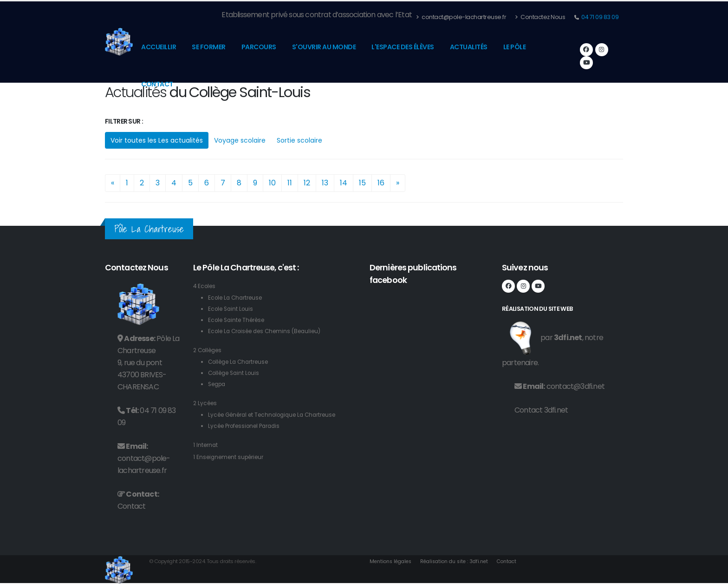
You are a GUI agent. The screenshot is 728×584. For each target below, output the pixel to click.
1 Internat (206, 445)
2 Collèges (209, 350)
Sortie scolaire (299, 140)
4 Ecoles (205, 286)
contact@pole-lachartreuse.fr (461, 17)
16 (381, 183)
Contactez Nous (540, 17)
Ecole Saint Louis (232, 309)
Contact (157, 84)
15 (362, 183)
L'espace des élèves (403, 47)
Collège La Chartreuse (242, 362)
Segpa (218, 384)
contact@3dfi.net (575, 386)
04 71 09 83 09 (600, 17)
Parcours (259, 47)
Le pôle (515, 47)
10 (272, 183)
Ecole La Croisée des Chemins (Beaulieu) (270, 331)
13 (325, 183)
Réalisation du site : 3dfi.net (462, 561)
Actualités (469, 47)
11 (290, 183)
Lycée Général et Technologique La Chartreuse (279, 415)
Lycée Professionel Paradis (248, 426)
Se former (209, 47)
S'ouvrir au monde (324, 47)
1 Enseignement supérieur (232, 457)
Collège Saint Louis (236, 373)
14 (344, 183)
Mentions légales (393, 561)
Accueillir (159, 47)
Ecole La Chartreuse (238, 298)
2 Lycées (206, 403)
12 (307, 183)
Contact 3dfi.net (541, 410)
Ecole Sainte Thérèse (240, 320)
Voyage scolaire (240, 140)
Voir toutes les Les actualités (157, 140)
